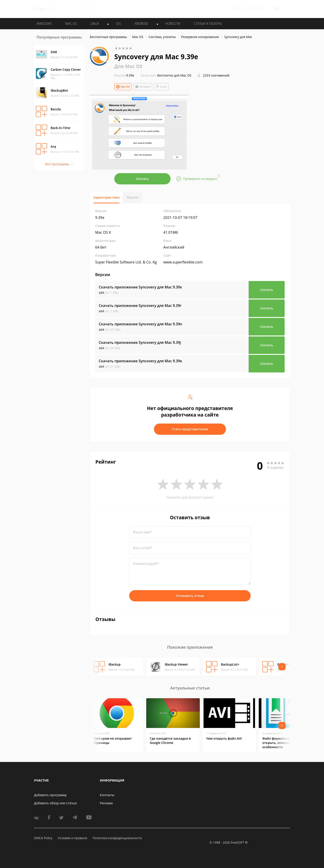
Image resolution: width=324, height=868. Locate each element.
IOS (119, 24)
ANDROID (141, 24)
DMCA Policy (43, 838)
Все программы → (59, 164)
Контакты (107, 795)
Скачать (142, 179)
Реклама (106, 803)
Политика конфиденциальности (117, 838)
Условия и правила (72, 838)
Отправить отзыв (190, 596)
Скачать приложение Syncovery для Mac (140, 287)
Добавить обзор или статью (55, 803)
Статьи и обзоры (208, 24)
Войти (239, 8)
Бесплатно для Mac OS (174, 75)
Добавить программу (50, 795)
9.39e (124, 75)
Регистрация (256, 8)
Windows (143, 87)
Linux (161, 87)
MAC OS (71, 24)
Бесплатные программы (108, 37)
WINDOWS (44, 24)
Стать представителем (190, 429)
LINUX (94, 24)
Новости (173, 24)
